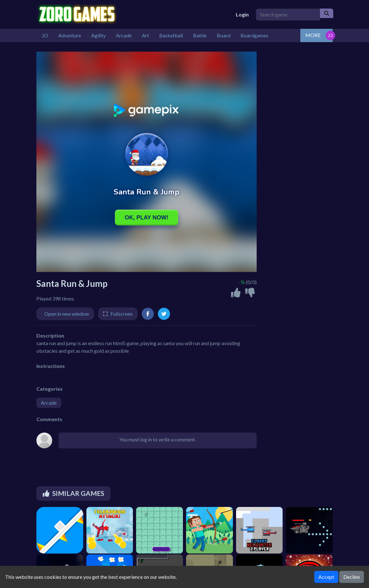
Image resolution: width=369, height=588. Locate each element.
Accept (326, 577)
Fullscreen (122, 314)
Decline (352, 577)
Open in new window (67, 314)
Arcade (49, 403)
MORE (313, 35)
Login (242, 14)
